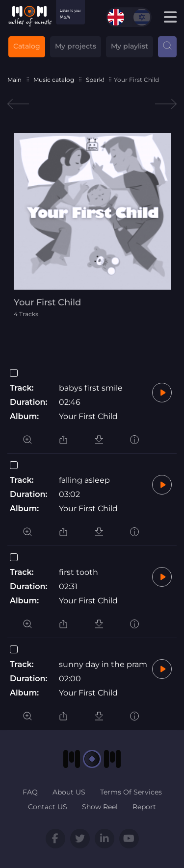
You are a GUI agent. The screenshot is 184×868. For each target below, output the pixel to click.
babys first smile (91, 388)
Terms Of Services (131, 792)
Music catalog (54, 80)
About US (69, 792)
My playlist (130, 46)
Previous (18, 104)
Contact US (48, 807)
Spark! (95, 80)
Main (14, 80)
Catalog (27, 46)
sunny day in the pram (103, 664)
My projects (76, 46)
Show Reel (100, 807)
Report (144, 807)
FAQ (30, 792)
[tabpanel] (92, 225)
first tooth (79, 572)
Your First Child (88, 416)
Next (166, 104)
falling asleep (84, 480)
